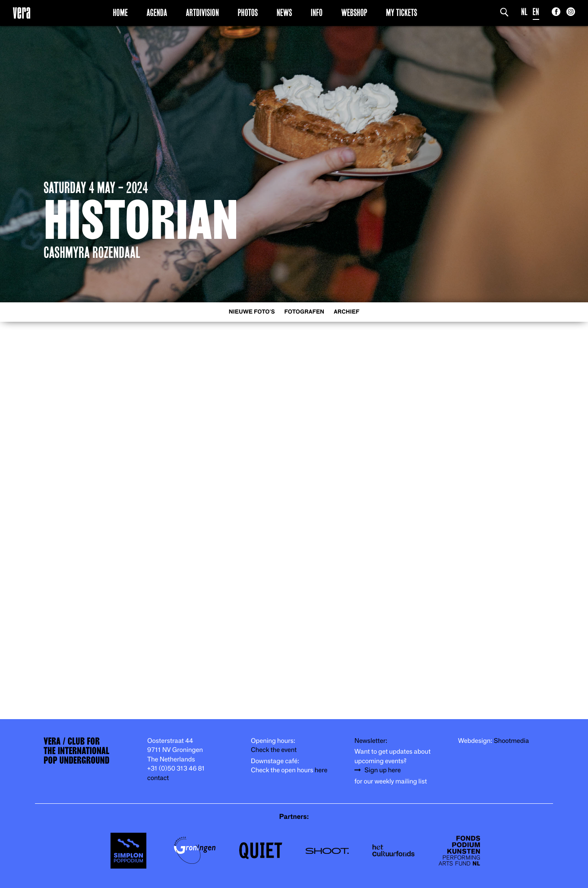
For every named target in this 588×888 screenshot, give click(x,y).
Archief (346, 312)
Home (120, 13)
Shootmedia (512, 741)
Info (317, 13)
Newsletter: (371, 741)
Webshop (354, 13)
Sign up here (383, 770)
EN (536, 12)
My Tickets (401, 13)
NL (524, 12)
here (321, 770)
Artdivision (203, 13)
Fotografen (304, 312)
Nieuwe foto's (252, 312)
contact (158, 778)
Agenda (157, 13)
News (285, 13)
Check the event (274, 750)
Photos (248, 13)
